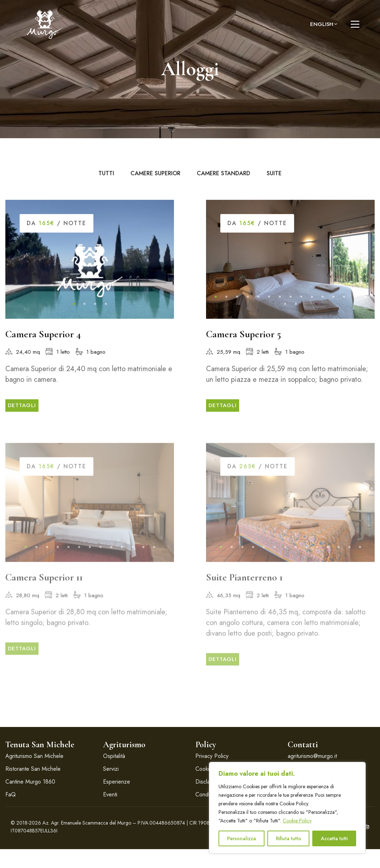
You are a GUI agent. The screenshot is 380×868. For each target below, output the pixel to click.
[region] (287, 808)
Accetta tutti (334, 838)
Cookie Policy (297, 821)
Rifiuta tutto (289, 838)
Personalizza (242, 838)
